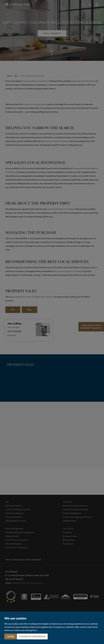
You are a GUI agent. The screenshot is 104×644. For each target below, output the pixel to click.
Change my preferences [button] (32, 636)
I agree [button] (10, 636)
